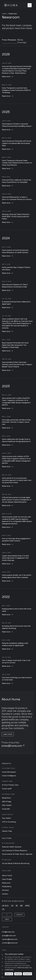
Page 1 (11, 14)
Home (4, 14)
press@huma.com (12, 746)
